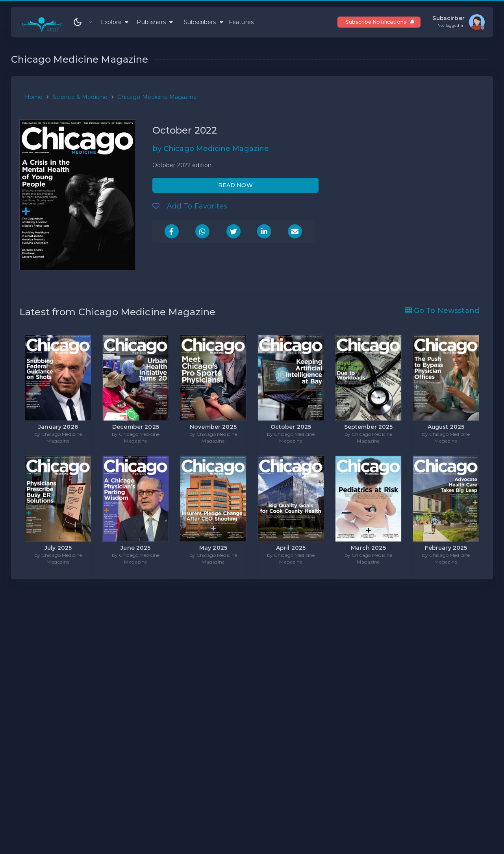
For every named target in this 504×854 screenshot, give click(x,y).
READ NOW (235, 185)
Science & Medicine (80, 97)
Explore (115, 22)
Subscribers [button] (204, 22)
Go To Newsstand (442, 311)
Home (34, 97)
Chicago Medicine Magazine (157, 97)
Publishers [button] (155, 22)
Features (241, 22)
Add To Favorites (190, 206)
